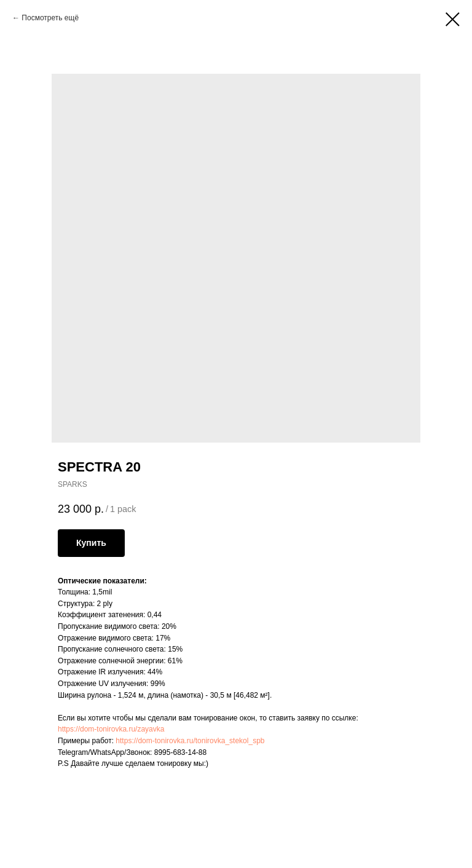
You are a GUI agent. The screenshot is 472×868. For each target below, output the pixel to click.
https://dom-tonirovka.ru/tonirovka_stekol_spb (190, 741)
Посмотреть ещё (50, 18)
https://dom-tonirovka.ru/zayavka (111, 729)
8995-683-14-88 (180, 752)
